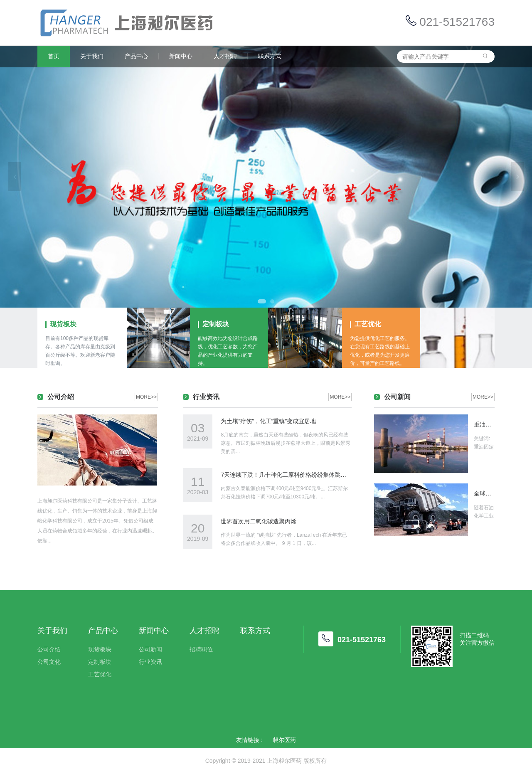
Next (517, 177)
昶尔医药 (284, 740)
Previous (15, 177)
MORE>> (146, 397)
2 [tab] (272, 301)
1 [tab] (262, 301)
